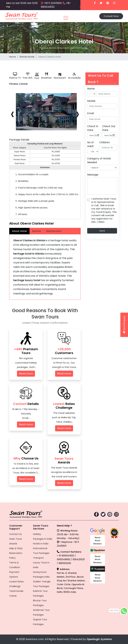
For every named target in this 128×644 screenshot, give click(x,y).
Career (13, 596)
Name (91, 89)
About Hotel (19, 231)
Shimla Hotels (27, 57)
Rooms (37, 231)
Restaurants (54, 231)
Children (104, 142)
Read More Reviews (98, 541)
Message (93, 175)
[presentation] (12, 114)
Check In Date (93, 128)
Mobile (91, 101)
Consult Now (111, 16)
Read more (26, 374)
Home (13, 57)
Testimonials (16, 591)
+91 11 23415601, (53, 3)
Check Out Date (109, 128)
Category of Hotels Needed (99, 160)
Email (91, 113)
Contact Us (15, 534)
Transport (38, 558)
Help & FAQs (16, 548)
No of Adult (90, 144)
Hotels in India (41, 544)
